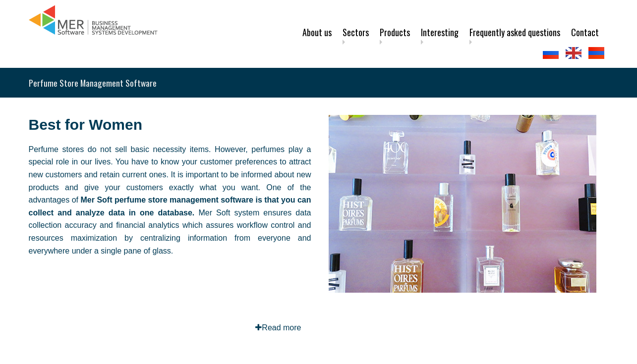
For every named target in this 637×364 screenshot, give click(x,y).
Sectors (356, 32)
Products (395, 32)
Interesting (440, 32)
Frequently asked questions (515, 32)
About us (317, 32)
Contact (585, 32)
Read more (278, 328)
